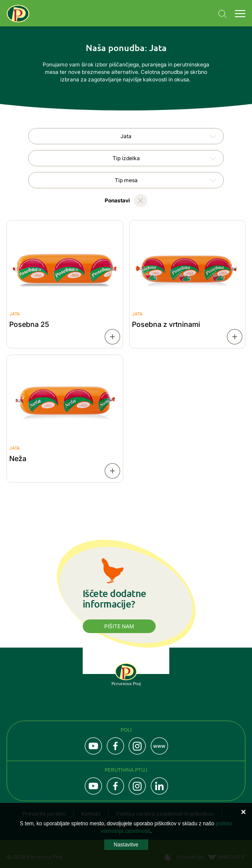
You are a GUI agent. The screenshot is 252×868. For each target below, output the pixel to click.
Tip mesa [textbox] (126, 180)
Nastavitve (126, 845)
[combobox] (126, 136)
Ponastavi (117, 200)
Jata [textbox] (126, 136)
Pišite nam (119, 626)
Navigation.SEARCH (223, 14)
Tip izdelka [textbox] (126, 158)
